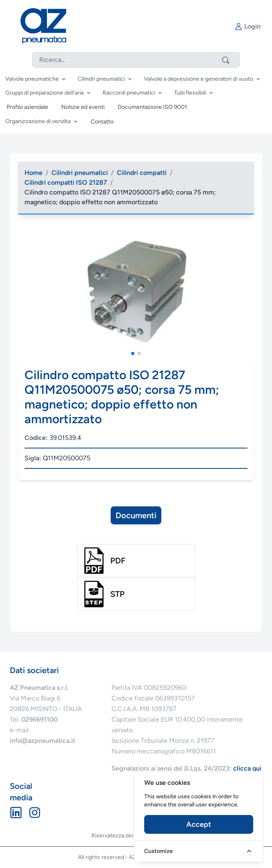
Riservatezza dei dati (118, 836)
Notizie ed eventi (83, 107)
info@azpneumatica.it (42, 741)
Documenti (136, 515)
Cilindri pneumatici (80, 173)
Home (33, 173)
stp (117, 594)
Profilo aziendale (27, 107)
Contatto (102, 122)
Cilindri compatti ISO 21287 (66, 182)
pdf (118, 561)
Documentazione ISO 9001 (152, 107)
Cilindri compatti (142, 173)
